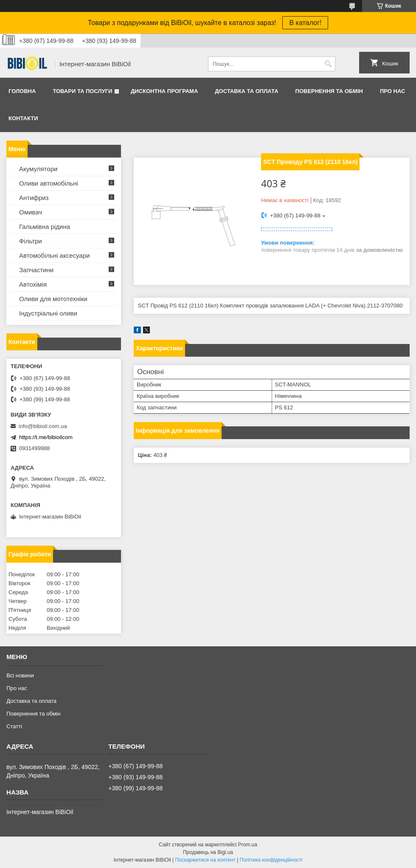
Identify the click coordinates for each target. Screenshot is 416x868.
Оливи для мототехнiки (53, 299)
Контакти (23, 118)
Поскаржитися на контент (205, 860)
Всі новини (20, 675)
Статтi (14, 726)
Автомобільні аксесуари (54, 255)
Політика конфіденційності (271, 860)
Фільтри (31, 241)
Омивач (31, 212)
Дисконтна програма (164, 91)
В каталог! (305, 23)
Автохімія (33, 284)
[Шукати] (328, 64)
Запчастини (36, 270)
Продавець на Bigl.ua (208, 852)
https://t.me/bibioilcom (46, 437)
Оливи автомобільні (49, 183)
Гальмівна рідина (45, 227)
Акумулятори (38, 169)
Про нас (392, 91)
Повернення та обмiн (329, 91)
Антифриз (34, 198)
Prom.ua (248, 845)
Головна (22, 91)
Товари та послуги (82, 91)
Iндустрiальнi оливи (48, 313)
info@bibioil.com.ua (43, 426)
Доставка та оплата (246, 91)
